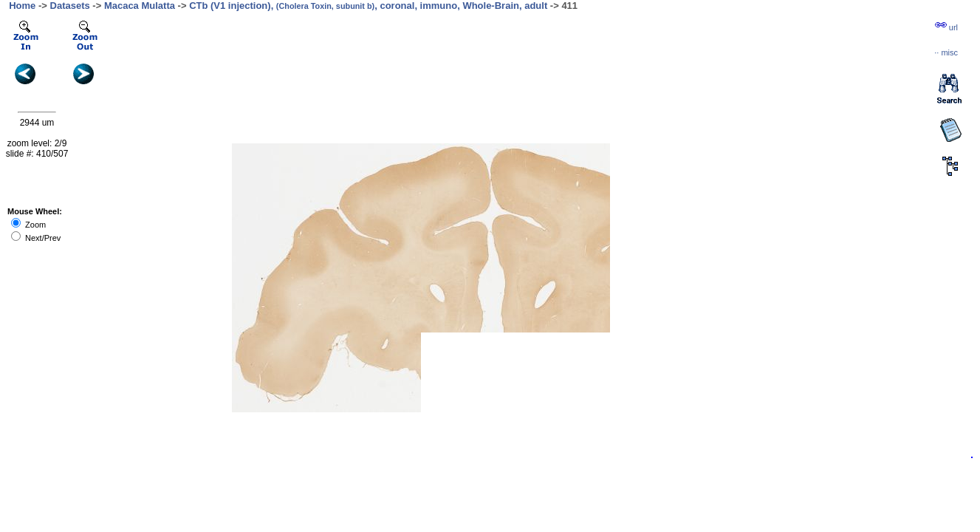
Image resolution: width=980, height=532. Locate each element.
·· (946, 52)
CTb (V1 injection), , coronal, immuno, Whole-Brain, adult (368, 6)
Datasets (70, 6)
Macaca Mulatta (140, 6)
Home (22, 6)
